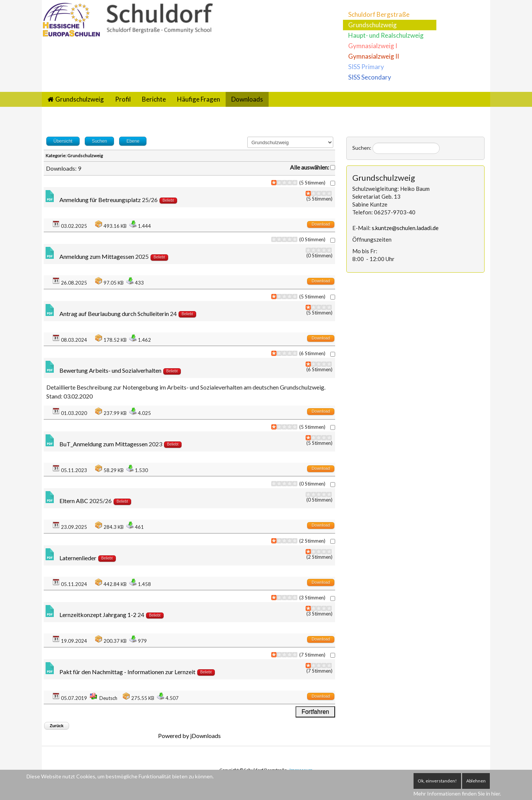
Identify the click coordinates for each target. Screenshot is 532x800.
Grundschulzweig (372, 25)
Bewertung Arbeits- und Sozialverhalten (110, 370)
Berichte (154, 99)
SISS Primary (366, 67)
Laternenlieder (78, 558)
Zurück (57, 726)
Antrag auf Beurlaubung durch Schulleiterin (114, 314)
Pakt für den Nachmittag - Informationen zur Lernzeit (127, 672)
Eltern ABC (74, 501)
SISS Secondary (370, 77)
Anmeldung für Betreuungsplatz (100, 200)
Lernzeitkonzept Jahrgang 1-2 (98, 615)
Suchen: (362, 148)
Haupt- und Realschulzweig (386, 35)
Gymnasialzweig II (374, 56)
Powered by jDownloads (189, 736)
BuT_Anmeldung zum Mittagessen (103, 444)
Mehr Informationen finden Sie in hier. (457, 793)
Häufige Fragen (199, 99)
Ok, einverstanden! (437, 781)
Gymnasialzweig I (373, 46)
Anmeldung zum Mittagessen (97, 256)
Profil (123, 99)
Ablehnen (476, 781)
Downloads (247, 99)
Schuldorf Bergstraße (379, 14)
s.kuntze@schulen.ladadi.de (405, 228)
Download (321, 224)
